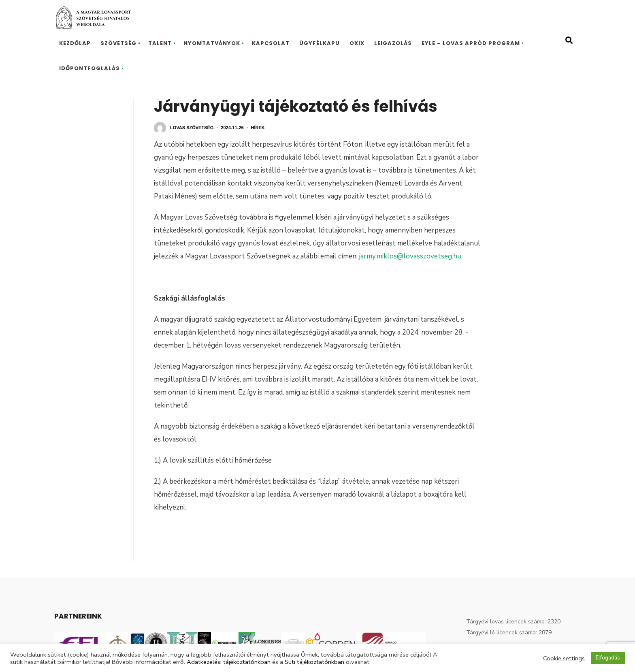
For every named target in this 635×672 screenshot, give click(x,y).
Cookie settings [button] (564, 658)
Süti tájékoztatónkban (314, 662)
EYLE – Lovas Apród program (471, 43)
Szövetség (118, 43)
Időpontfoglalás (89, 68)
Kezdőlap (75, 43)
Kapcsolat (271, 43)
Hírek (258, 128)
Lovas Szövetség (192, 128)
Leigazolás (393, 43)
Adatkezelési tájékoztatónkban (229, 662)
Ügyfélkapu (320, 43)
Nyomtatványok (212, 43)
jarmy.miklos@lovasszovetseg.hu (410, 256)
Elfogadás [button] (608, 658)
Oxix (357, 43)
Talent (160, 43)
